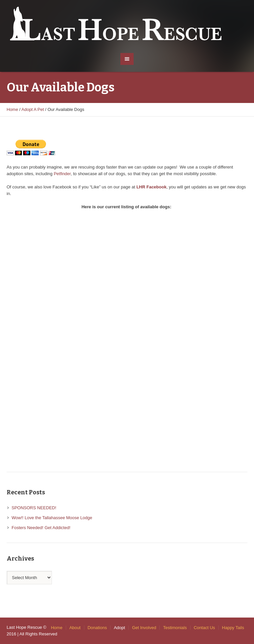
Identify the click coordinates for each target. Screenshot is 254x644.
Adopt (119, 628)
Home (12, 109)
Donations (97, 628)
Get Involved (144, 628)
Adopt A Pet (33, 109)
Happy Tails (233, 628)
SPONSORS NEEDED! (34, 508)
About (75, 628)
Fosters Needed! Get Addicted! (41, 528)
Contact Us (204, 628)
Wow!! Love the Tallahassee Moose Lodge (52, 518)
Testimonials (175, 628)
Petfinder (62, 174)
